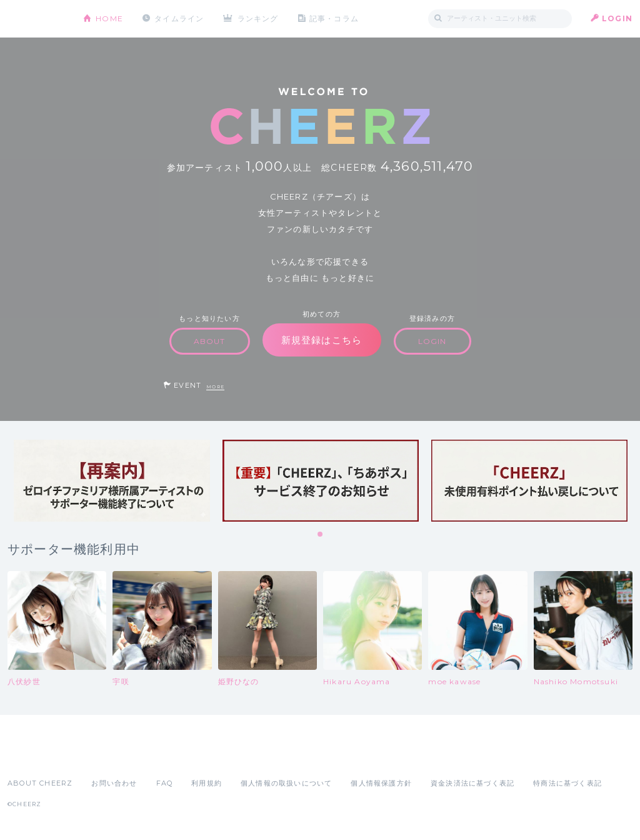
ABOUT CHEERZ (40, 783)
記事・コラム (334, 18)
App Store (36, 756)
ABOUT (210, 341)
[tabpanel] (112, 481)
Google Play (102, 756)
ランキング (258, 18)
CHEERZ (36, 19)
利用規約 (207, 783)
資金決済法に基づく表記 (472, 783)
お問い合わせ (114, 783)
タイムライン (179, 18)
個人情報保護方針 (381, 783)
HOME (109, 18)
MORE (215, 387)
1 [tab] (321, 535)
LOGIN (617, 18)
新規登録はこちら (322, 340)
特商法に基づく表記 (567, 783)
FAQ (165, 783)
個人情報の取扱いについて (286, 783)
